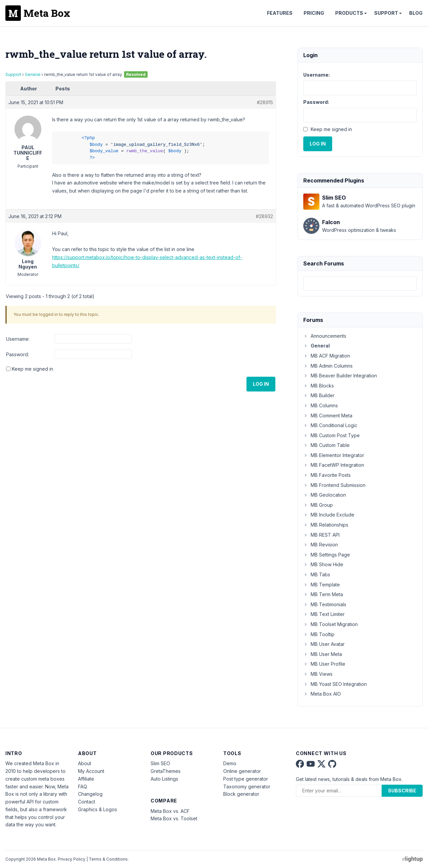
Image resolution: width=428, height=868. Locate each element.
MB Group (318, 505)
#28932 (264, 216)
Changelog (90, 794)
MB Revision (321, 545)
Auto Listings (164, 779)
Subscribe (402, 791)
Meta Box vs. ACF (170, 811)
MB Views (318, 674)
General (33, 74)
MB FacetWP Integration (334, 465)
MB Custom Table (326, 445)
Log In (261, 384)
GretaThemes (166, 771)
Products (349, 13)
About (85, 763)
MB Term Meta (323, 594)
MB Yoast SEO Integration (335, 684)
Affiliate (86, 779)
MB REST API (321, 535)
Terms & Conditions (108, 859)
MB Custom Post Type (332, 435)
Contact (87, 802)
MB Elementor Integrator (334, 455)
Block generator (241, 794)
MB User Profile (324, 664)
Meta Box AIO (322, 694)
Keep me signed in (32, 369)
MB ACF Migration (327, 356)
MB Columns (321, 405)
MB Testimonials (325, 604)
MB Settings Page (327, 555)
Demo (230, 763)
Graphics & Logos (98, 809)
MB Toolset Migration (330, 624)
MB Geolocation (325, 495)
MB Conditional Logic (330, 425)
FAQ (83, 787)
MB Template (322, 585)
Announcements (325, 336)
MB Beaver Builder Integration (340, 376)
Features (280, 13)
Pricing (314, 13)
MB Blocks (319, 386)
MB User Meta (323, 654)
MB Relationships (326, 525)
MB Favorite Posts (327, 475)
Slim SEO (160, 763)
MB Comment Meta (328, 416)
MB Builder (319, 395)
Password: (17, 354)
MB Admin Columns (328, 366)
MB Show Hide (323, 564)
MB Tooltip (319, 634)
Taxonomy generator (247, 787)
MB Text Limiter (324, 614)
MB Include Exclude (329, 515)
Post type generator (246, 779)
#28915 (265, 102)
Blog (416, 13)
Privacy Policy (72, 859)
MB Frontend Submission (334, 485)
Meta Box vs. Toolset (174, 818)
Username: (18, 339)
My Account (91, 771)
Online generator (242, 771)
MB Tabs (317, 574)
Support (386, 13)
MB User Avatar (324, 644)
